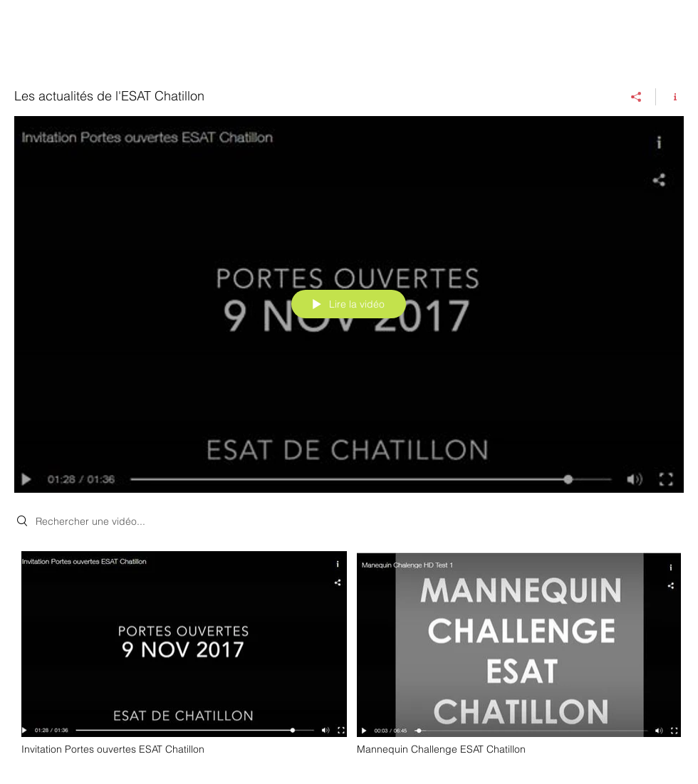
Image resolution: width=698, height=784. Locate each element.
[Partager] (636, 97)
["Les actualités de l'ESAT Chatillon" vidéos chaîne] (349, 657)
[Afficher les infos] (670, 97)
